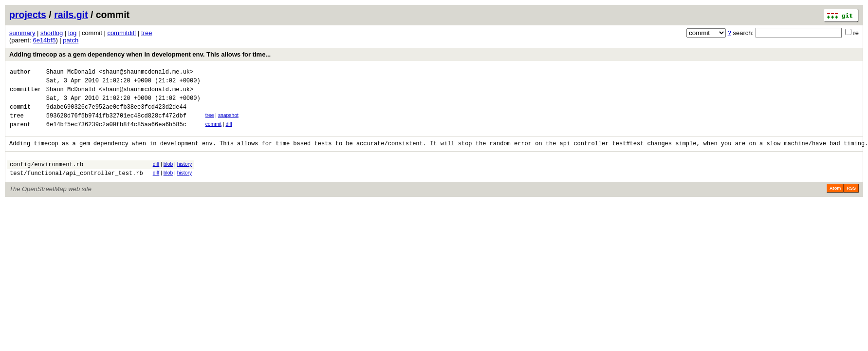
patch (71, 40)
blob (168, 176)
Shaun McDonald (71, 73)
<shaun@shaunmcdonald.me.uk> (146, 73)
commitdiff (121, 33)
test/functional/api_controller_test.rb (76, 187)
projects (28, 15)
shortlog (52, 33)
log (72, 33)
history (185, 176)
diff (229, 133)
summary (22, 33)
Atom (835, 203)
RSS (851, 203)
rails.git (71, 15)
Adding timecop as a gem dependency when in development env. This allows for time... (140, 54)
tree (147, 33)
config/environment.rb (46, 177)
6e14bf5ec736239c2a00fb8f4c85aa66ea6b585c (116, 134)
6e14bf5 (44, 40)
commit (213, 133)
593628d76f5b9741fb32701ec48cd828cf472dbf (116, 124)
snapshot (228, 123)
